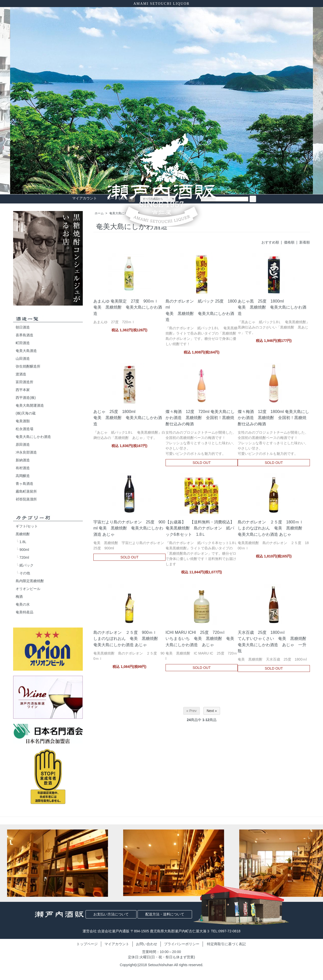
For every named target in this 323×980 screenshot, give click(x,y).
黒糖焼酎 (23, 534)
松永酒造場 (24, 429)
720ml (24, 557)
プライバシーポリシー (182, 944)
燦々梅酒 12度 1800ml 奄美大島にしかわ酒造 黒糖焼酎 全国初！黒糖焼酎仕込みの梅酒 (273, 418)
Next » (212, 711)
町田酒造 (23, 343)
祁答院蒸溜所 (26, 499)
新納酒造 (23, 460)
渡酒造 (21, 374)
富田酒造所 (24, 382)
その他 (25, 573)
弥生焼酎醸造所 (28, 366)
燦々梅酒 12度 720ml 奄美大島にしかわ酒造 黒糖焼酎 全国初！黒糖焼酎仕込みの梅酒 (200, 418)
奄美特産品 (24, 612)
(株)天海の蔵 (26, 413)
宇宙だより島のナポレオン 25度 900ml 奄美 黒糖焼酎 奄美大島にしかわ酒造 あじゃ (129, 528)
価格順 (289, 242)
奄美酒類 (23, 421)
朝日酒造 (23, 327)
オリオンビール (28, 589)
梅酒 (19, 597)
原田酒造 (23, 444)
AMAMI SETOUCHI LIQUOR (162, 4)
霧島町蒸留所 (26, 491)
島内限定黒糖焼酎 (30, 581)
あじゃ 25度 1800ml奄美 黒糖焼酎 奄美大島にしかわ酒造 (128, 418)
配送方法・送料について (165, 914)
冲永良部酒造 (26, 452)
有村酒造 (23, 468)
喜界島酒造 (24, 335)
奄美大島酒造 (26, 351)
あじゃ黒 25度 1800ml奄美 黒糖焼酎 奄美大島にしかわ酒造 (272, 307)
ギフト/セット (27, 526)
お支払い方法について (111, 914)
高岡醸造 (23, 476)
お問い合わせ (147, 944)
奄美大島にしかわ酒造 (33, 437)
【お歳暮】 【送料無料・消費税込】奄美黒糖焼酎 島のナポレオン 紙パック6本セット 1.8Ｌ (200, 528)
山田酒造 (23, 359)
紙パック (26, 565)
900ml (24, 550)
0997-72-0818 (230, 931)
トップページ (87, 944)
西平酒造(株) (26, 398)
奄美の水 (23, 604)
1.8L (23, 542)
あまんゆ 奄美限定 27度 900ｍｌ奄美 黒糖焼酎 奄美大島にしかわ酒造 (128, 307)
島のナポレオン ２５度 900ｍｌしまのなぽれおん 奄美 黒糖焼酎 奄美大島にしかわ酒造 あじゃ (128, 638)
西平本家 (23, 390)
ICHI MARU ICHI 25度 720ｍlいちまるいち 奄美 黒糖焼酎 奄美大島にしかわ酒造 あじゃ (200, 638)
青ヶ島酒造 (24, 484)
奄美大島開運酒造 (30, 405)
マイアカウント (117, 944)
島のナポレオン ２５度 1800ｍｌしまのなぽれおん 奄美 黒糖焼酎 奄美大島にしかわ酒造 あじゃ (272, 528)
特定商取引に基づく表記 (226, 944)
